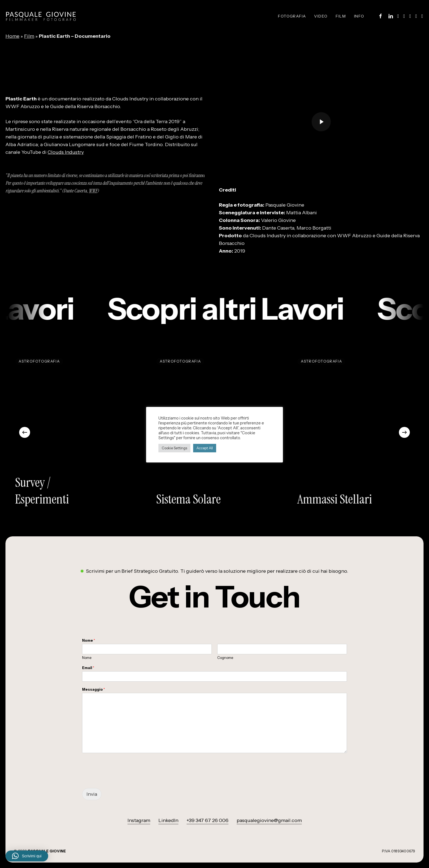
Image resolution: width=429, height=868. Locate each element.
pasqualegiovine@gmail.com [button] (269, 820)
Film (29, 36)
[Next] (404, 432)
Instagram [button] (139, 820)
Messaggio (93, 689)
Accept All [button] (205, 448)
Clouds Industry (66, 152)
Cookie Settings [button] (174, 448)
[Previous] (25, 432)
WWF (93, 191)
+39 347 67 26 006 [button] (208, 820)
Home (12, 36)
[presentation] (124, 779)
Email (88, 668)
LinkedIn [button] (168, 820)
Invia (92, 794)
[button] (215, 597)
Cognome (225, 658)
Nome (89, 640)
